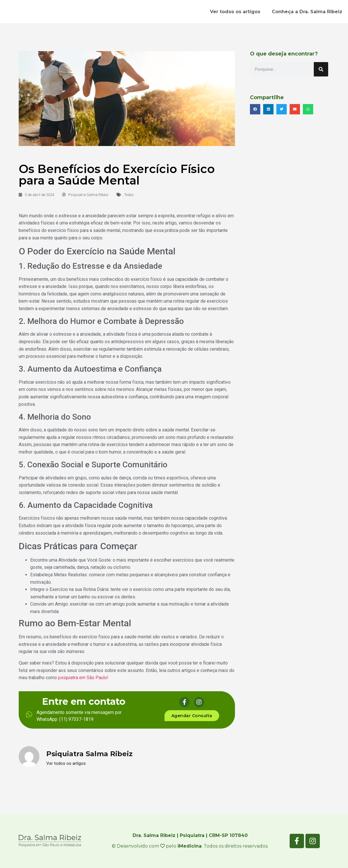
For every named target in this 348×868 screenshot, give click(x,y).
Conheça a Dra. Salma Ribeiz (307, 12)
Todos (129, 195)
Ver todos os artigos (235, 12)
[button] (255, 109)
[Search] (321, 69)
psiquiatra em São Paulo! (84, 678)
